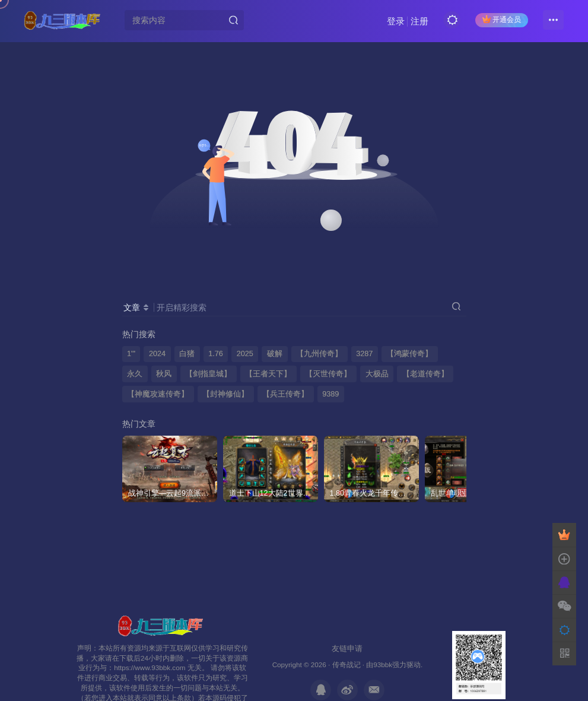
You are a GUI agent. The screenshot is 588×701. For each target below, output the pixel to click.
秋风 (164, 374)
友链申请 (347, 648)
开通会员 (502, 19)
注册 (419, 21)
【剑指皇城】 (208, 374)
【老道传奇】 (425, 374)
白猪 (187, 354)
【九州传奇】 (319, 354)
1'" (131, 354)
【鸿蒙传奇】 (409, 354)
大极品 (377, 374)
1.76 (216, 354)
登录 (396, 21)
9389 (330, 394)
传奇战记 (347, 664)
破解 (275, 354)
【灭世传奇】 (328, 374)
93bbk (383, 664)
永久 (135, 374)
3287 (364, 354)
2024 (157, 354)
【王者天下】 (268, 374)
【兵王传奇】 (285, 394)
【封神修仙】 (225, 394)
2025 (245, 354)
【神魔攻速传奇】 (158, 394)
